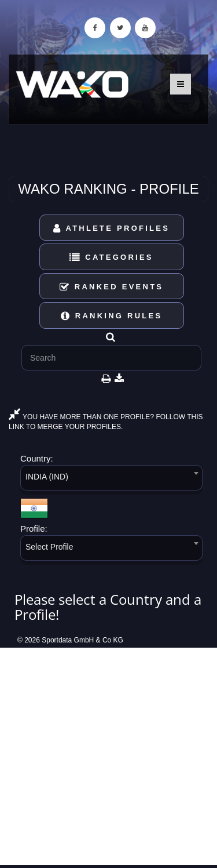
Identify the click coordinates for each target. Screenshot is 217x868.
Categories (111, 257)
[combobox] (111, 480)
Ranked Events (112, 287)
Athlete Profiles (111, 228)
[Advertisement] (108, 756)
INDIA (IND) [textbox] (47, 477)
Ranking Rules (112, 316)
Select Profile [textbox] (49, 547)
